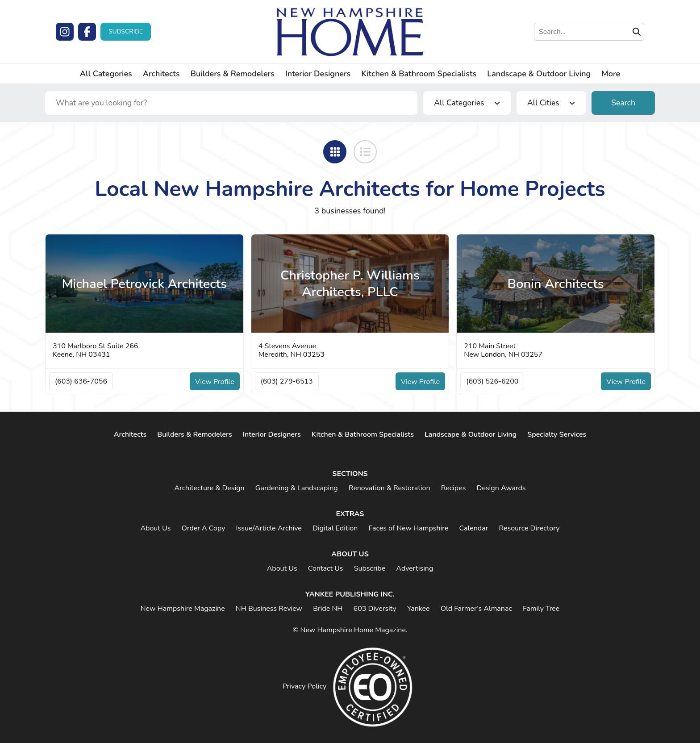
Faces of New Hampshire (408, 528)
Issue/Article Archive (269, 528)
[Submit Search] (637, 32)
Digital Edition (335, 528)
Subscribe (126, 31)
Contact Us (326, 568)
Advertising (415, 568)
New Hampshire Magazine (183, 609)
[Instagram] (65, 32)
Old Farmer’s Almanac (476, 609)
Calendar (474, 528)
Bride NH (328, 609)
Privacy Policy (305, 686)
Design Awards (501, 488)
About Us (155, 528)
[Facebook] (87, 32)
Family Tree (541, 609)
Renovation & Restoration (390, 488)
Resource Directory (529, 528)
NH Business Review (269, 609)
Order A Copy (203, 528)
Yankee (419, 609)
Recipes (454, 488)
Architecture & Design (209, 488)
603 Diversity (375, 609)
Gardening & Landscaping (297, 488)
